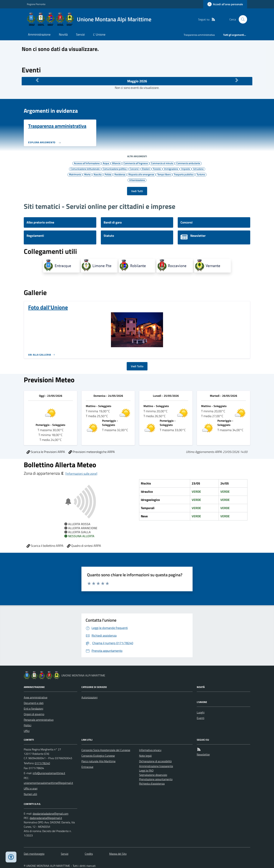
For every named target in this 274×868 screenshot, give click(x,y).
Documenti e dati (34, 703)
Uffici (27, 731)
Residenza (120, 174)
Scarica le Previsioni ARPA (46, 452)
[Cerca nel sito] (241, 19)
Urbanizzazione (137, 180)
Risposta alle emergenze (141, 174)
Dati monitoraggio (34, 854)
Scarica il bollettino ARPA (45, 546)
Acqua (106, 163)
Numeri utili (30, 794)
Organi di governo (34, 714)
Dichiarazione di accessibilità (155, 761)
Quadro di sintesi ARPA (84, 546)
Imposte (186, 169)
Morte (87, 174)
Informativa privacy (150, 750)
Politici (28, 725)
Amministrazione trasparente (156, 766)
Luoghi (201, 712)
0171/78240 (42, 763)
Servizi (80, 34)
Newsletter (203, 754)
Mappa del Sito (118, 854)
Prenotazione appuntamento (156, 779)
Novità (63, 34)
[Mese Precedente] (37, 80)
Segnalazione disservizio (153, 775)
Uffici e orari (31, 788)
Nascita (98, 174)
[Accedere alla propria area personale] (225, 4)
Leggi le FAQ (146, 770)
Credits (89, 854)
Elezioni (146, 169)
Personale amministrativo (39, 720)
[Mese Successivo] (237, 80)
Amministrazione (39, 34)
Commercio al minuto (162, 163)
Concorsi (134, 169)
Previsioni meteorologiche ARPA (92, 452)
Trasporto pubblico (184, 174)
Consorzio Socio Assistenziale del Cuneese (106, 750)
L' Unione (99, 34)
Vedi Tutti (137, 191)
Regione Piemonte (36, 4)
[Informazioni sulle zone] (81, 474)
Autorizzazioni (89, 697)
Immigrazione (171, 169)
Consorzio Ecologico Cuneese (98, 756)
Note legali (145, 756)
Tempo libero (164, 174)
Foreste (157, 169)
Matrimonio (75, 174)
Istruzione (198, 169)
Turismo (201, 174)
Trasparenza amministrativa (199, 35)
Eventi (201, 718)
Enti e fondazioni (33, 709)
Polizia (108, 174)
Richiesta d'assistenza (152, 784)
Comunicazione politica (115, 169)
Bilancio (116, 163)
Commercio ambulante (188, 163)
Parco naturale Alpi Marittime (98, 761)
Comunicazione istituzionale (85, 169)
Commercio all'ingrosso (136, 163)
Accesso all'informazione (87, 163)
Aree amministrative (36, 697)
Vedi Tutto (137, 366)
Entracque (87, 767)
